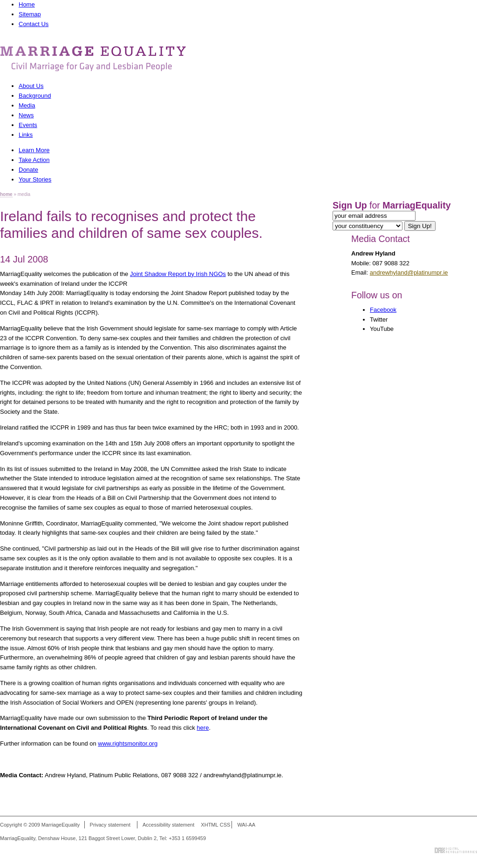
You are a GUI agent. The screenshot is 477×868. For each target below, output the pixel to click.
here (203, 728)
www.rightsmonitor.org (128, 744)
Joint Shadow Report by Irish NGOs (178, 274)
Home (27, 4)
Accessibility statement (168, 825)
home (6, 194)
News (26, 115)
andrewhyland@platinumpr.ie (409, 273)
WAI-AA (246, 825)
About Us (31, 86)
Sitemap (30, 14)
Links (26, 135)
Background (35, 96)
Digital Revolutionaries (456, 850)
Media (27, 105)
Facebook (383, 310)
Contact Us (34, 24)
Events (28, 125)
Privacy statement (110, 825)
